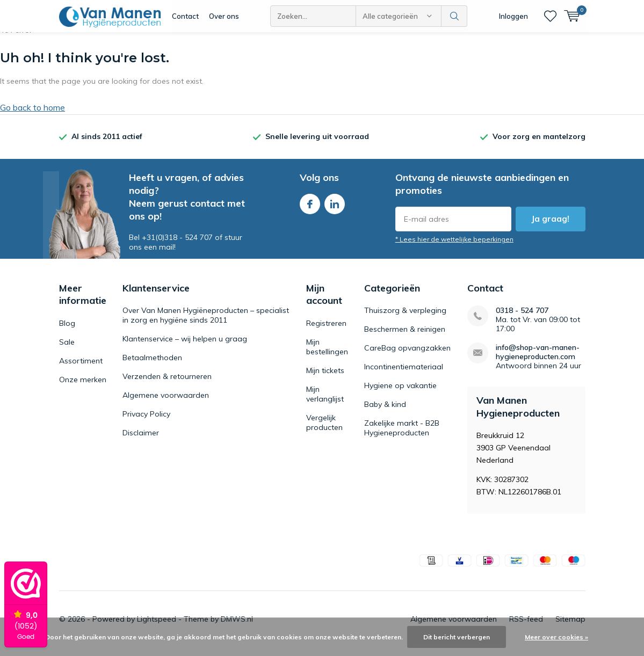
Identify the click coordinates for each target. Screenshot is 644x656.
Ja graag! (550, 227)
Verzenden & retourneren (167, 384)
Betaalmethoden (152, 366)
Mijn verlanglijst (325, 402)
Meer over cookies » (556, 637)
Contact (185, 16)
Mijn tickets (325, 378)
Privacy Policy (146, 422)
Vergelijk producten (324, 431)
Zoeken (454, 16)
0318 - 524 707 (522, 319)
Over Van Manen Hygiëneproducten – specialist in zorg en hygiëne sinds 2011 (206, 323)
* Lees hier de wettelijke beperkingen (454, 247)
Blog (67, 331)
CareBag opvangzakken (407, 356)
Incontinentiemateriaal (404, 375)
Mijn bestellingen (327, 355)
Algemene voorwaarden (166, 403)
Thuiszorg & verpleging (405, 318)
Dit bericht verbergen (457, 637)
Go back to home (32, 115)
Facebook (310, 210)
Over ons (224, 16)
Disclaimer (141, 441)
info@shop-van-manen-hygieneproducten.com (538, 360)
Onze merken (83, 388)
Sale (67, 350)
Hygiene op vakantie (400, 393)
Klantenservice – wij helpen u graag (185, 347)
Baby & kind (385, 412)
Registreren (326, 331)
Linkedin (335, 210)
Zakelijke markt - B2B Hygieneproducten (402, 436)
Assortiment (81, 369)
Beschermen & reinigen (405, 337)
